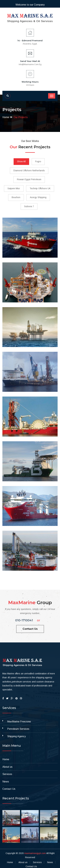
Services (7, 774)
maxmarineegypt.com (35, 853)
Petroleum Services (18, 729)
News (6, 782)
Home (6, 117)
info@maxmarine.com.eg (30, 64)
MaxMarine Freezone (19, 722)
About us (7, 767)
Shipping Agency (16, 736)
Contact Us (30, 629)
